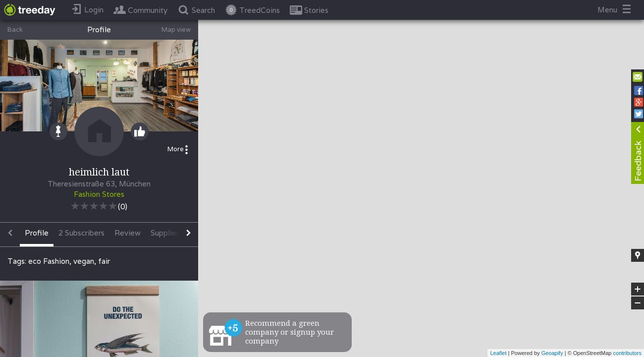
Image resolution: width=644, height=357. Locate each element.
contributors (627, 353)
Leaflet (498, 353)
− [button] (638, 303)
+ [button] (638, 289)
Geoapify (552, 353)
